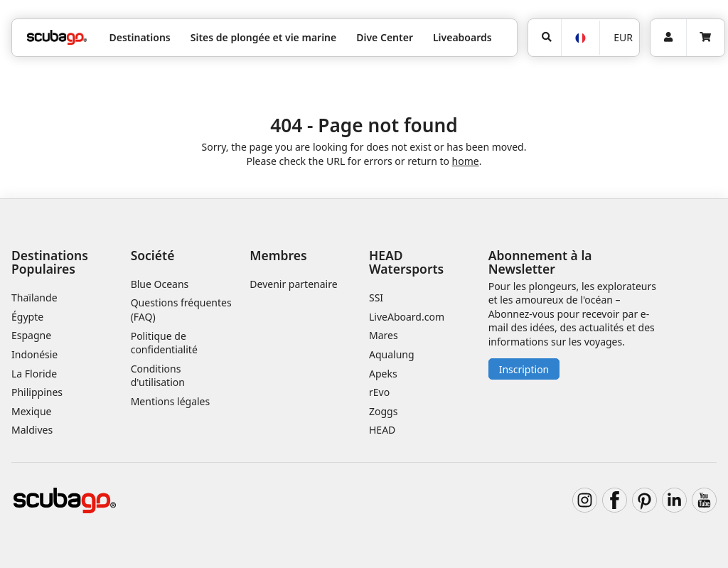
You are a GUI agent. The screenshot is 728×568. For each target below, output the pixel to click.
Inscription (524, 369)
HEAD (382, 430)
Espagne (31, 335)
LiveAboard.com (407, 317)
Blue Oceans (160, 284)
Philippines (37, 392)
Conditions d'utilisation (159, 376)
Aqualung (392, 354)
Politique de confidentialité (164, 343)
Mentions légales (171, 401)
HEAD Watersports (406, 262)
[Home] (57, 37)
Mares (384, 335)
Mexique (32, 411)
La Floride (34, 374)
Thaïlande (34, 298)
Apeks (383, 374)
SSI (376, 298)
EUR (623, 37)
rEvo (379, 392)
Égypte (27, 317)
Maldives (32, 430)
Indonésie (34, 354)
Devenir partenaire (293, 284)
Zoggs (383, 411)
